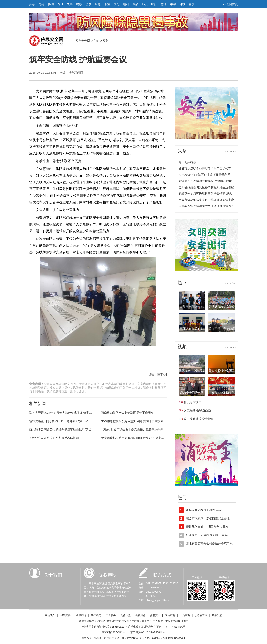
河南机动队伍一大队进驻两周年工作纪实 (127, 413)
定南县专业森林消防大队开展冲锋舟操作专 (206, 206)
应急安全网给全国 (192, 393)
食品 (135, 4)
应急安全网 (83, 41)
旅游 (173, 4)
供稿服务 (140, 615)
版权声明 (81, 615)
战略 (70, 4)
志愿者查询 (201, 615)
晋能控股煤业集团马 (222, 371)
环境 (145, 4)
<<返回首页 (230, 4)
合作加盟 (126, 615)
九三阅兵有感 (187, 162)
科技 (182, 4)
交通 (164, 4)
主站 (96, 41)
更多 (193, 4)
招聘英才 (155, 615)
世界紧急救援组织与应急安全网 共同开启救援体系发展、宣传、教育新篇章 (150, 421)
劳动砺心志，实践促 (222, 307)
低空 (107, 4)
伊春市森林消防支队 (222, 393)
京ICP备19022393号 (113, 632)
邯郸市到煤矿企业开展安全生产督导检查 (205, 168)
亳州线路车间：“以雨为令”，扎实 (207, 527)
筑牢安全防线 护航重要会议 (204, 510)
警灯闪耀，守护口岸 (222, 329)
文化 (117, 4)
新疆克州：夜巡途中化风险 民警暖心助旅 (205, 181)
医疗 (154, 4)
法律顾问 (96, 615)
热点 (42, 4)
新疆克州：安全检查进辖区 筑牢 (207, 535)
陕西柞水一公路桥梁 (192, 371)
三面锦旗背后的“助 (192, 329)
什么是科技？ (193, 402)
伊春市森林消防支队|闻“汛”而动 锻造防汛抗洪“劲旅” (135, 438)
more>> (230, 151)
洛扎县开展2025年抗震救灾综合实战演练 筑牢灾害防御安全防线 (71, 413)
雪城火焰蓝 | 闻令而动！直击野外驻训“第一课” (59, 421)
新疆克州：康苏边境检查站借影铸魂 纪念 (205, 194)
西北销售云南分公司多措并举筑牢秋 (209, 543)
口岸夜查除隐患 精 (192, 307)
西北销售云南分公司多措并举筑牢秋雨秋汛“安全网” (62, 429)
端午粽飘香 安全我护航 (199, 419)
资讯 (60, 4)
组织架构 (65, 615)
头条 (32, 4)
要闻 (51, 4)
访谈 (88, 4)
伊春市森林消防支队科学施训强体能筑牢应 (206, 200)
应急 (98, 4)
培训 (126, 4)
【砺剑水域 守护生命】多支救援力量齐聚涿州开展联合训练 (140, 429)
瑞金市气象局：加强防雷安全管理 (208, 518)
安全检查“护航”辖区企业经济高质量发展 (204, 175)
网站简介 (50, 615)
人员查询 (185, 615)
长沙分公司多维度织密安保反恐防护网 (54, 438)
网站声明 (170, 615)
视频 (79, 4)
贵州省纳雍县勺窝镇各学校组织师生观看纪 (206, 187)
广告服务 (111, 615)
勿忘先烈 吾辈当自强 (197, 410)
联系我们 (217, 615)
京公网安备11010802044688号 (148, 632)
